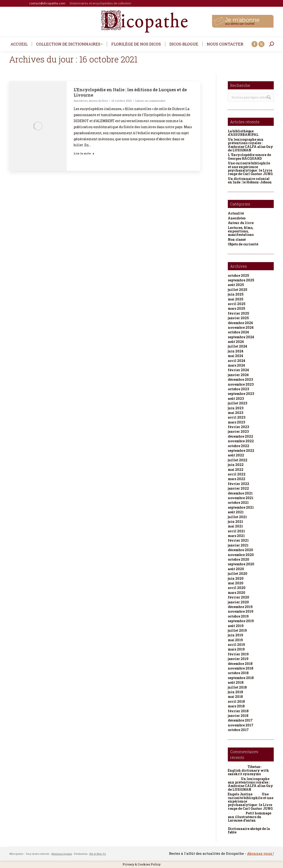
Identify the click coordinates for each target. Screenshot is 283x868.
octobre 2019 (238, 616)
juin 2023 (236, 408)
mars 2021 (236, 536)
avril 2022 (237, 474)
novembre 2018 (241, 668)
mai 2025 (235, 299)
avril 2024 (237, 361)
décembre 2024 (240, 323)
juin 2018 (235, 692)
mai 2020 (236, 583)
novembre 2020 (241, 555)
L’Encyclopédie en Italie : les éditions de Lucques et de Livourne (130, 92)
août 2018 (236, 682)
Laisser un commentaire (150, 101)
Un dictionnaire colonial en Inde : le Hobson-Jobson (250, 180)
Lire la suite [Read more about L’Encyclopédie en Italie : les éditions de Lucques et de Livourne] (84, 153)
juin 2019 (235, 635)
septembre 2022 (241, 450)
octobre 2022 (238, 446)
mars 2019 (236, 649)
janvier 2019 (238, 659)
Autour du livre (98, 101)
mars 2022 (237, 479)
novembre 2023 (241, 384)
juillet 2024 (237, 346)
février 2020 (238, 597)
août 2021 (236, 512)
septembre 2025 (241, 280)
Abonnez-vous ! (260, 853)
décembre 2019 (240, 607)
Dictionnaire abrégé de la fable (249, 830)
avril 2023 (237, 417)
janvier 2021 (238, 545)
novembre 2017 (241, 725)
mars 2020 (237, 593)
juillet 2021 (237, 517)
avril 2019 (236, 645)
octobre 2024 (238, 332)
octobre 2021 (238, 502)
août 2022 (236, 455)
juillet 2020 (238, 574)
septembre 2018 (241, 678)
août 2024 (236, 342)
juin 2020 (236, 578)
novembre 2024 (241, 327)
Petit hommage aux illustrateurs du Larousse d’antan (250, 817)
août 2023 (236, 398)
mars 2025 (236, 308)
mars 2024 (236, 365)
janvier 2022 (238, 488)
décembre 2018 (240, 664)
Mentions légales (62, 854)
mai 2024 (235, 356)
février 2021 (238, 540)
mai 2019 (235, 640)
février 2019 (238, 654)
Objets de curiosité (243, 244)
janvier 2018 (238, 716)
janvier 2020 (238, 602)
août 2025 (236, 285)
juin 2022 (236, 465)
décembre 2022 (240, 436)
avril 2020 (237, 588)
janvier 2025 (238, 318)
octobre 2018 (238, 673)
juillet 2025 (237, 290)
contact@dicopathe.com (47, 3)
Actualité (236, 213)
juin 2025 (236, 294)
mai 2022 (236, 470)
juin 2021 (235, 522)
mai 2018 (235, 697)
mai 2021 (235, 526)
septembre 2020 (241, 564)
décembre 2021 (240, 493)
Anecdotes (81, 101)
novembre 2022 (241, 441)
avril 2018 (236, 701)
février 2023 (238, 427)
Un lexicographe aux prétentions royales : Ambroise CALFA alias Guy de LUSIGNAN (250, 145)
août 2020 (236, 569)
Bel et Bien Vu (98, 854)
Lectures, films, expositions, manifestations (241, 231)
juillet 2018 (237, 687)
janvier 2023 (238, 431)
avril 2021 (236, 531)
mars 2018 (236, 706)
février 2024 (238, 370)
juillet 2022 (238, 460)
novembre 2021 (241, 498)
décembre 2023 (240, 379)
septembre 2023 (241, 394)
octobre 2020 (238, 559)
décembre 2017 (240, 720)
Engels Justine (240, 794)
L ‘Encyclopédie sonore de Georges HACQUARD (249, 157)
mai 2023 (235, 413)
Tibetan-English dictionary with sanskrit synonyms (248, 770)
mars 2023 (236, 422)
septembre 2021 (241, 507)
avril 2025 (237, 304)
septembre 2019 (241, 621)
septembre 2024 (241, 337)
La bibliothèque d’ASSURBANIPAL (243, 133)
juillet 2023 (237, 403)
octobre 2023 (238, 389)
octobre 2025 (238, 275)
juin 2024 (236, 351)
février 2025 (238, 313)
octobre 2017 (238, 730)
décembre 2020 (240, 550)
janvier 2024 (238, 375)
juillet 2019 (237, 630)
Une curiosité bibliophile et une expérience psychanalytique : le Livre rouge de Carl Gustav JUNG (250, 169)
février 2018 (238, 711)
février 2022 (238, 484)
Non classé (237, 239)
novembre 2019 (241, 611)
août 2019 (236, 626)
